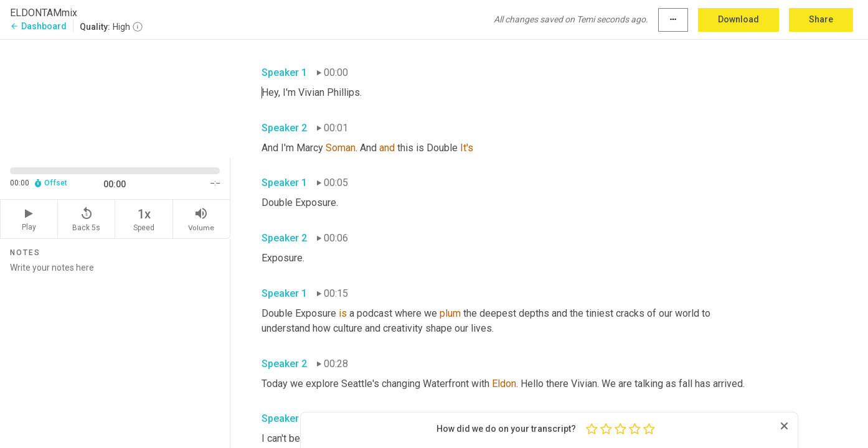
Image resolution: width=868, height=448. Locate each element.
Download (738, 19)
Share (821, 19)
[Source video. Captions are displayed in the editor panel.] (115, 97)
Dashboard (38, 26)
